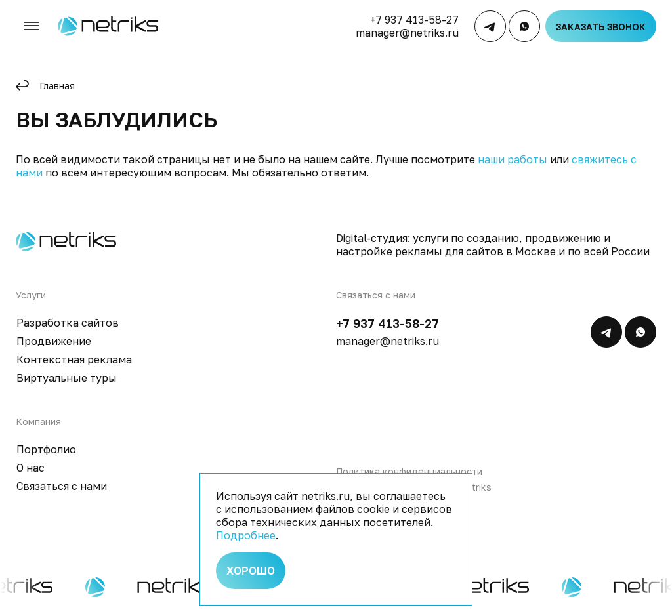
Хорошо (251, 571)
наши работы (513, 159)
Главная (57, 86)
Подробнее (246, 535)
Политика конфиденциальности (409, 471)
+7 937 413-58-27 (414, 20)
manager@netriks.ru (407, 33)
